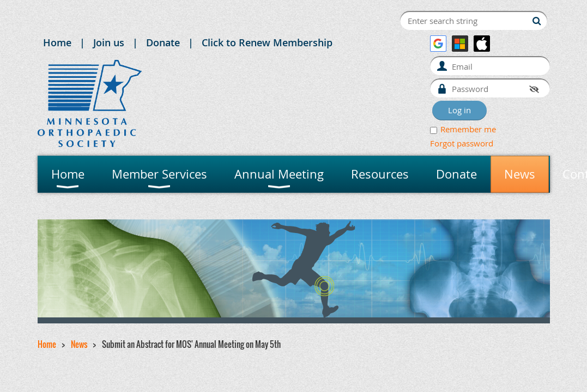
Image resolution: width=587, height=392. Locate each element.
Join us (109, 42)
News (79, 344)
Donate (163, 42)
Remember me (468, 129)
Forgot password (462, 143)
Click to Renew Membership (267, 42)
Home (57, 42)
